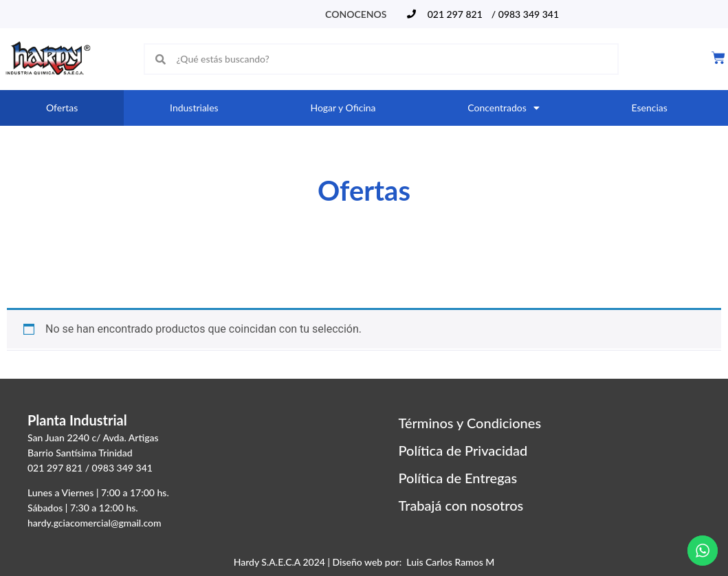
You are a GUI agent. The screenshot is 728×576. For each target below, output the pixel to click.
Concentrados (503, 108)
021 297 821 (55, 468)
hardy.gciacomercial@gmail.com (95, 523)
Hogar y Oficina (343, 108)
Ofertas (62, 108)
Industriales (194, 108)
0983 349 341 (122, 468)
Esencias (650, 108)
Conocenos (356, 14)
